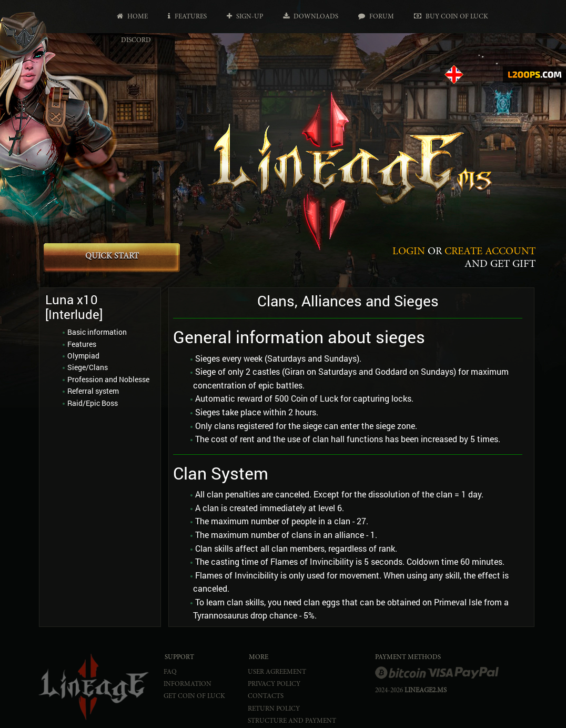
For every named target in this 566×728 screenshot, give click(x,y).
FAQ (170, 672)
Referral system (93, 391)
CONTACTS (266, 697)
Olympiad (83, 356)
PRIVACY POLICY (274, 685)
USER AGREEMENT (277, 672)
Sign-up (245, 17)
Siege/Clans (88, 367)
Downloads (311, 17)
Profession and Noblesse (108, 379)
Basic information (97, 332)
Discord (136, 41)
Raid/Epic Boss (93, 403)
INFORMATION (188, 685)
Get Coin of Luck (194, 697)
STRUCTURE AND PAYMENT (292, 721)
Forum (376, 17)
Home (132, 17)
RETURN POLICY (274, 709)
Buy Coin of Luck (451, 17)
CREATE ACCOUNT (490, 252)
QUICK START (112, 256)
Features (187, 17)
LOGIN (409, 252)
